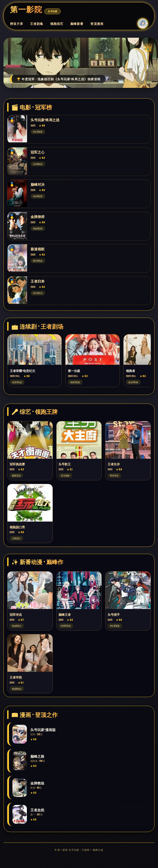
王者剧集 (37, 24)
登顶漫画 (97, 24)
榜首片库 (17, 24)
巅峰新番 (77, 24)
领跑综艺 (57, 24)
